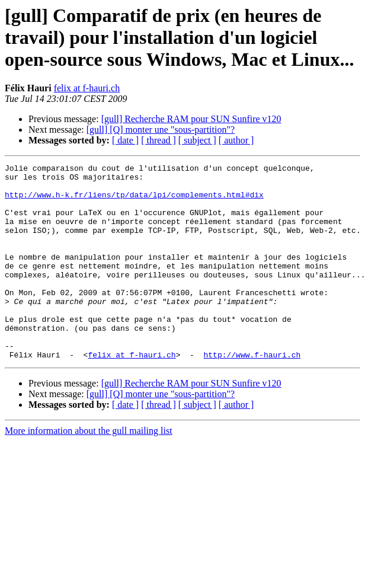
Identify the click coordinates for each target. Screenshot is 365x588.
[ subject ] (197, 140)
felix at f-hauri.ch (87, 88)
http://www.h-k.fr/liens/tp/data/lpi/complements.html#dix (134, 202)
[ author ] (236, 140)
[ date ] (125, 140)
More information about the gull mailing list (89, 470)
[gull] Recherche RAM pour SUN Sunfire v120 (191, 119)
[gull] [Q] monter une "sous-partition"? (161, 130)
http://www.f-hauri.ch (252, 394)
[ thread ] (159, 140)
